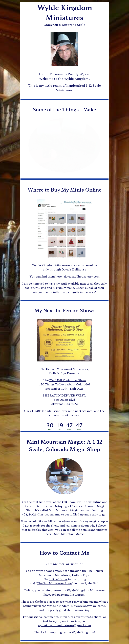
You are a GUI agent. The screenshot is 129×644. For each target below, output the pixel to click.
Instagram (77, 594)
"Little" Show (58, 579)
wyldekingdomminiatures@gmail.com (64, 625)
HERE (37, 411)
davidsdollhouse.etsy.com (82, 276)
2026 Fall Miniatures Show (68, 380)
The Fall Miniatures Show (55, 583)
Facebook (50, 594)
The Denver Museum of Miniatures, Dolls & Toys (71, 573)
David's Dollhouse (74, 269)
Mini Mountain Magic (69, 534)
